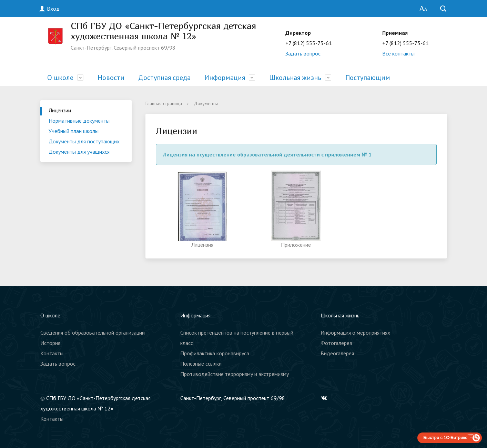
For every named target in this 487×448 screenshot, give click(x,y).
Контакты (52, 353)
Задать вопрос (303, 53)
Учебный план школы (74, 131)
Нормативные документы (79, 121)
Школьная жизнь (295, 78)
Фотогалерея (336, 343)
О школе (60, 78)
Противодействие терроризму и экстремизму (235, 374)
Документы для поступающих (84, 141)
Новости (111, 78)
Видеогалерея (337, 353)
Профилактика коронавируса (215, 353)
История (50, 343)
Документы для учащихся (79, 152)
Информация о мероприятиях (355, 333)
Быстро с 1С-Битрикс (445, 438)
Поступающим (368, 78)
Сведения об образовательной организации (93, 333)
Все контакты (398, 53)
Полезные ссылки (201, 364)
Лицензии (60, 110)
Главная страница (164, 103)
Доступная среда (164, 78)
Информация (225, 78)
